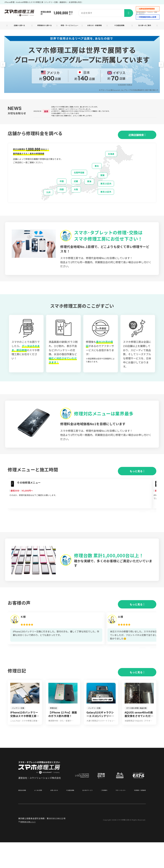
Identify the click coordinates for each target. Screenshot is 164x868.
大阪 (76, 199)
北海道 (111, 163)
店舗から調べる (19, 27)
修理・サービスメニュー (70, 27)
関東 (102, 185)
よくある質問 (39, 816)
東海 (89, 191)
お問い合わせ (54, 816)
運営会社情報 (24, 816)
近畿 (76, 191)
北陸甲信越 (79, 182)
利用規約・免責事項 (137, 816)
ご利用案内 (102, 816)
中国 (62, 191)
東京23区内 (106, 193)
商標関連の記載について (32, 847)
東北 (97, 175)
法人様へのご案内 (145, 27)
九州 (48, 202)
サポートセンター (117, 816)
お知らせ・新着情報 (95, 27)
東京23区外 (106, 201)
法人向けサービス (86, 816)
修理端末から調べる (44, 27)
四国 (62, 199)
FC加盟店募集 (120, 27)
